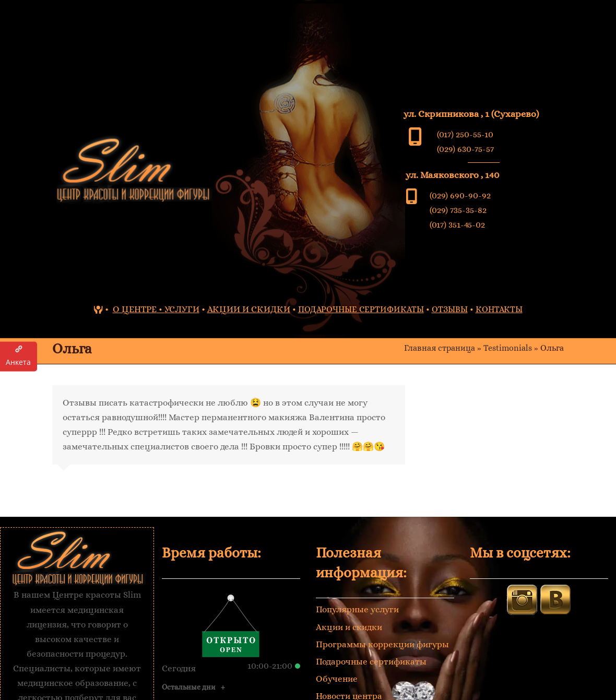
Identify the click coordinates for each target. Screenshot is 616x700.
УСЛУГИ (182, 309)
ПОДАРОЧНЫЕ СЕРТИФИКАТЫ (361, 309)
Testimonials (508, 348)
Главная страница (440, 348)
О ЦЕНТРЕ (135, 309)
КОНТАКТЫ (499, 309)
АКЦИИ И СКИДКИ (249, 309)
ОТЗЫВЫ (450, 309)
